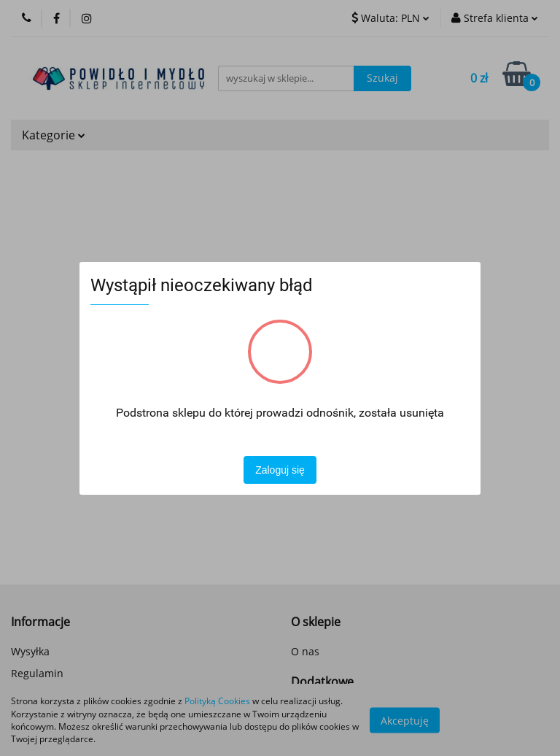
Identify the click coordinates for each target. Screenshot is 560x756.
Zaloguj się (280, 470)
